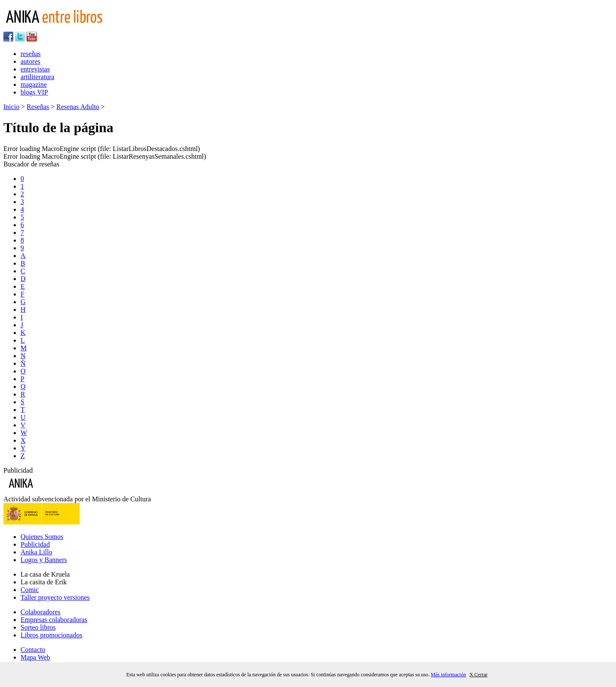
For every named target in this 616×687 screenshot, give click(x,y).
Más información (448, 675)
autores (30, 61)
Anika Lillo (36, 552)
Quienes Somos (42, 537)
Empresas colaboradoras (54, 620)
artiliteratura (37, 77)
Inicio (11, 107)
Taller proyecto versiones (55, 597)
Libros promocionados (51, 635)
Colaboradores (40, 612)
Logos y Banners (44, 560)
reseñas (31, 54)
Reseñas (38, 107)
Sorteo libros (38, 627)
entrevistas (35, 69)
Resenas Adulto (78, 107)
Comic (30, 590)
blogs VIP (34, 92)
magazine (34, 84)
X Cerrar (478, 675)
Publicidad (35, 544)
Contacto (33, 650)
